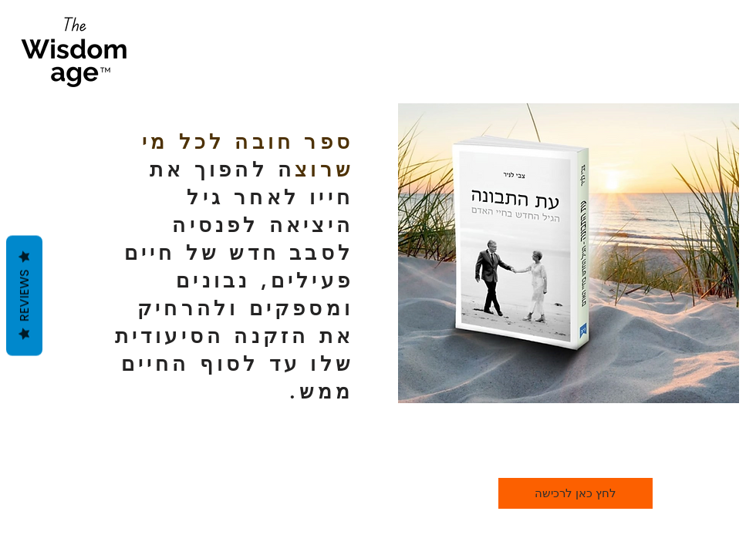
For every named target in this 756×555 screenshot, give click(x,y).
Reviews (24, 296)
